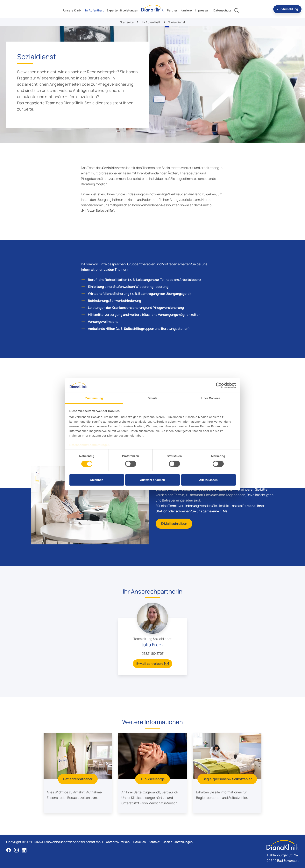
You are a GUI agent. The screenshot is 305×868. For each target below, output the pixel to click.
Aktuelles (139, 842)
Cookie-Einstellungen (178, 842)
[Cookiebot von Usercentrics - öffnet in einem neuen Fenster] (219, 385)
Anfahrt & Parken (118, 842)
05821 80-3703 (152, 653)
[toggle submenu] (72, 10)
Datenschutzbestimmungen (90, 445)
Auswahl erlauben (152, 480)
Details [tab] (152, 398)
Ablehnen (96, 480)
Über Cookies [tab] (211, 398)
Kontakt (154, 842)
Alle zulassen (208, 480)
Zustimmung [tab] (94, 398)
